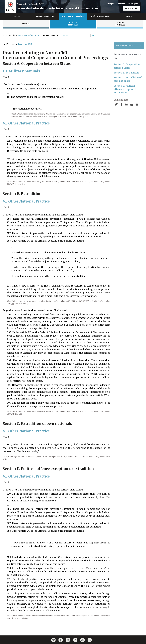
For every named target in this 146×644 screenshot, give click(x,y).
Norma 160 (25, 44)
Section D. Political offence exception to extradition (125, 89)
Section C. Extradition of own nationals (128, 79)
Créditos (121, 4)
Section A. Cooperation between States (127, 66)
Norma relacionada (129, 46)
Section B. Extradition (126, 73)
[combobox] (63, 35)
